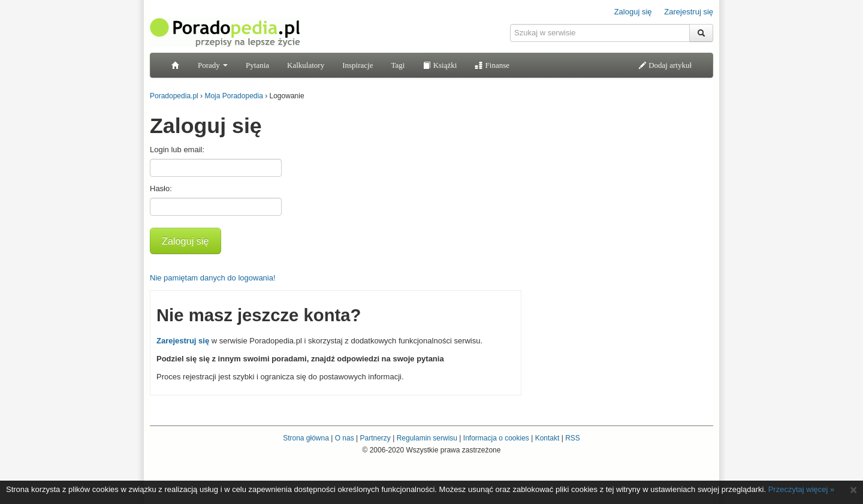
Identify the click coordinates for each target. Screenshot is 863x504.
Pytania (257, 65)
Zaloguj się (633, 12)
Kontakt (547, 438)
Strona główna (306, 438)
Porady (213, 65)
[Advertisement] (623, 183)
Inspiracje (357, 65)
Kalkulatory (306, 65)
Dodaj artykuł (665, 65)
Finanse (492, 65)
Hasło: (161, 188)
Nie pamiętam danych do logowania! (213, 278)
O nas (345, 438)
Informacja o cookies (496, 438)
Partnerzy (375, 438)
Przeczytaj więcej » (802, 489)
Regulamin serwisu (427, 438)
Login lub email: (177, 150)
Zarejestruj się (689, 12)
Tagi (398, 65)
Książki (440, 65)
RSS (573, 438)
